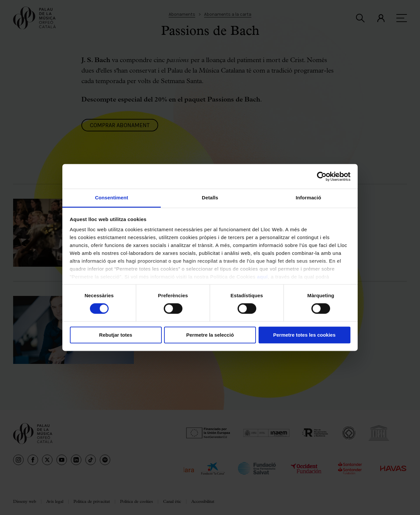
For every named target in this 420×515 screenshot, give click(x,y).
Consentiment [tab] (111, 198)
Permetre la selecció (210, 335)
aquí (262, 277)
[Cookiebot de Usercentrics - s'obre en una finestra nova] (322, 176)
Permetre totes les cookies (304, 335)
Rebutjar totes (116, 335)
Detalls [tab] (210, 198)
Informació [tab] (308, 198)
